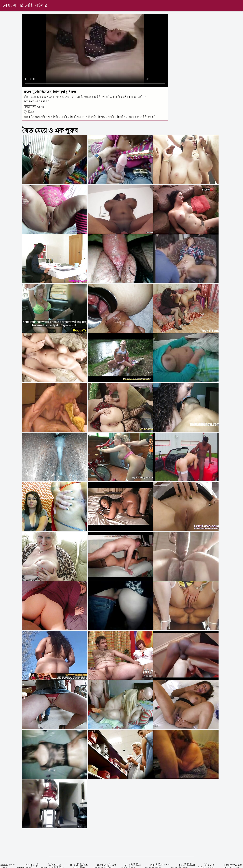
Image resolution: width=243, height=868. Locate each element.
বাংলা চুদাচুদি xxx (106, 865)
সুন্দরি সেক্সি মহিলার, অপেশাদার (124, 117)
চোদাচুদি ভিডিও (79, 865)
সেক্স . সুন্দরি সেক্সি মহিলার (25, 6)
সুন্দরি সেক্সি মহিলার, (71, 117)
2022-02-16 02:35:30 (37, 102)
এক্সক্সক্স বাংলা (8, 865)
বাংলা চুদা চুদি (32, 865)
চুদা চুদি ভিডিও (133, 865)
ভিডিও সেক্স (55, 865)
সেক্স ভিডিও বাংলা (160, 865)
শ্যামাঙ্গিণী (53, 117)
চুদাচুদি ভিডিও (187, 865)
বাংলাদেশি (40, 117)
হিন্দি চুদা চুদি (149, 117)
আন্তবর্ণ (28, 117)
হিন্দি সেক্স (209, 865)
